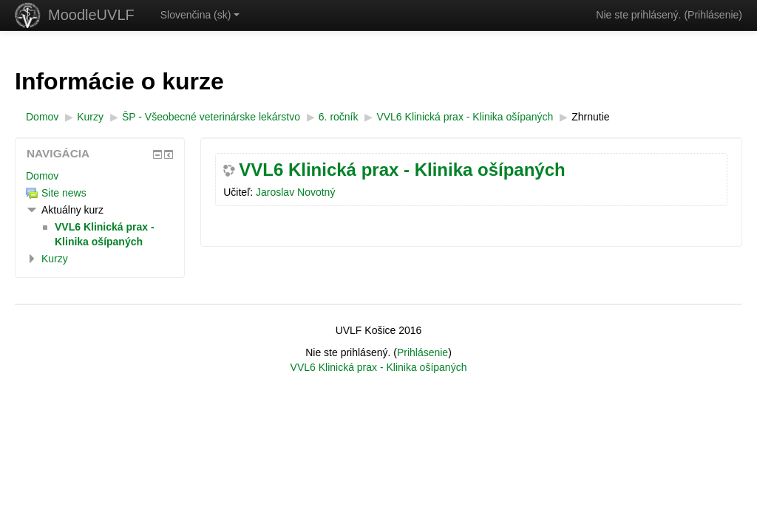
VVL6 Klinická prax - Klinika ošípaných (402, 170)
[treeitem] (100, 176)
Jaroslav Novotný (295, 192)
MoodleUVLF (91, 15)
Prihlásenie (713, 15)
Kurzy (55, 259)
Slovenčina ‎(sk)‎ (200, 15)
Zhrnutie (590, 117)
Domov (42, 176)
